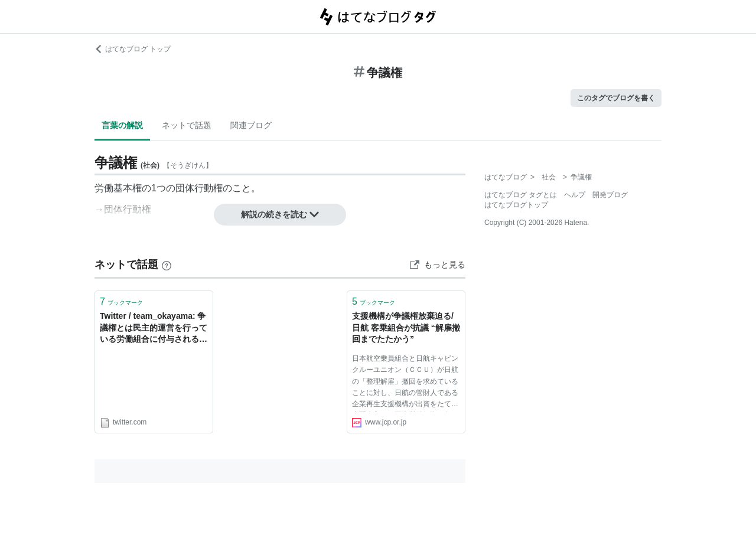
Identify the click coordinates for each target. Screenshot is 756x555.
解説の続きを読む (280, 214)
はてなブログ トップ (133, 49)
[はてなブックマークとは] (167, 265)
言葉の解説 (122, 125)
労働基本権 (118, 188)
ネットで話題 (187, 125)
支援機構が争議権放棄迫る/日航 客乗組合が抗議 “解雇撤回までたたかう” (406, 327)
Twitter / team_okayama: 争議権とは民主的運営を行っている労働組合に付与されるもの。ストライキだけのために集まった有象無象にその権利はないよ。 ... (154, 329)
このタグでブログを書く (616, 98)
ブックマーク (121, 301)
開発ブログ (610, 195)
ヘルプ (575, 195)
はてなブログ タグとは (521, 195)
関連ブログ (251, 125)
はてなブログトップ (516, 205)
